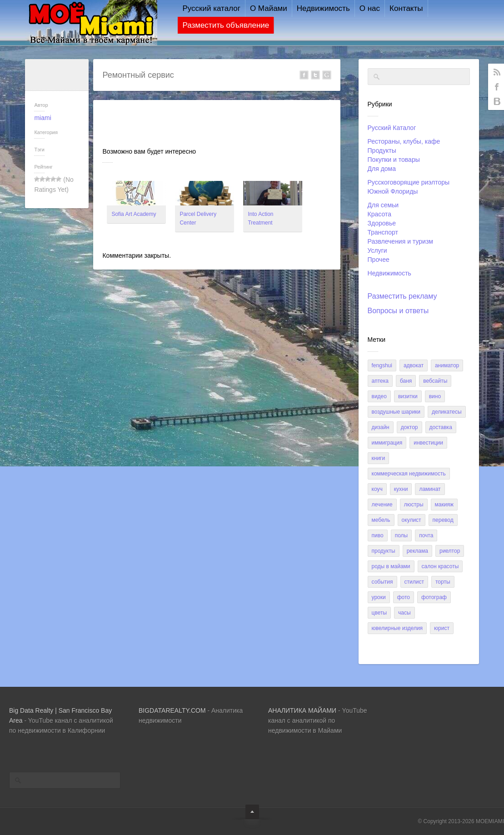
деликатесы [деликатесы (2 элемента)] (447, 412)
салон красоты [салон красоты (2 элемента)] (440, 566)
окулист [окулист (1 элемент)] (412, 520)
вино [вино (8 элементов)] (435, 396)
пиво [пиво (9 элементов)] (378, 535)
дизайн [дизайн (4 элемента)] (381, 427)
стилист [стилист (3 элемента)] (414, 582)
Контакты (399, 8)
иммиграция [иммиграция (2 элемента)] (387, 443)
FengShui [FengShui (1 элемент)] (382, 365)
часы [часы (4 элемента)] (404, 613)
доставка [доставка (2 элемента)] (441, 427)
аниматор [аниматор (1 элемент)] (447, 365)
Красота (379, 214)
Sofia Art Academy (134, 214)
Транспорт (383, 232)
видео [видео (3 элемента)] (379, 396)
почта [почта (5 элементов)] (426, 535)
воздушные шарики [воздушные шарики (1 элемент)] (396, 412)
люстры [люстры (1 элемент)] (414, 505)
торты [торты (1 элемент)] (443, 582)
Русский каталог (204, 8)
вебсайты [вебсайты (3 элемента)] (435, 381)
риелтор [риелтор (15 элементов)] (450, 551)
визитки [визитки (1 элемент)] (408, 396)
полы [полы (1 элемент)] (402, 535)
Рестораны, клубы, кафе (404, 141)
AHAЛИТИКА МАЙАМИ (302, 710)
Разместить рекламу (402, 296)
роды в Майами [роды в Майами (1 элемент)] (391, 566)
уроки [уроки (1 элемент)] (379, 597)
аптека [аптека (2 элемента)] (380, 381)
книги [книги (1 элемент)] (379, 458)
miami (42, 118)
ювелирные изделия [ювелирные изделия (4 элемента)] (397, 628)
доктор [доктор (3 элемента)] (409, 427)
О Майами (261, 8)
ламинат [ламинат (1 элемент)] (430, 489)
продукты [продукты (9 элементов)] (384, 551)
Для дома (382, 169)
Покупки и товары (394, 160)
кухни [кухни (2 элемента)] (401, 489)
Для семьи (383, 205)
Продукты (382, 150)
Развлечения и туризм (400, 241)
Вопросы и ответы (398, 311)
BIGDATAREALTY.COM (172, 710)
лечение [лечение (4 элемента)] (382, 505)
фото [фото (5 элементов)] (404, 597)
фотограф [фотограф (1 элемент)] (434, 597)
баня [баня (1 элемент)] (406, 381)
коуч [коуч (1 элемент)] (377, 489)
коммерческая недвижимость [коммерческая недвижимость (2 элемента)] (409, 474)
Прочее (379, 260)
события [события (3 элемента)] (382, 582)
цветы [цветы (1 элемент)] (379, 613)
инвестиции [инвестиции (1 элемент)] (428, 443)
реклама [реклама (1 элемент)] (417, 551)
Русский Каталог (392, 128)
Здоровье (382, 223)
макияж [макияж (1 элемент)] (444, 505)
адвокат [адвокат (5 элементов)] (414, 365)
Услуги (377, 250)
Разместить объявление (218, 25)
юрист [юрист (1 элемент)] (442, 628)
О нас (362, 8)
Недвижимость (316, 8)
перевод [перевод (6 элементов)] (443, 520)
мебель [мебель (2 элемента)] (381, 520)
